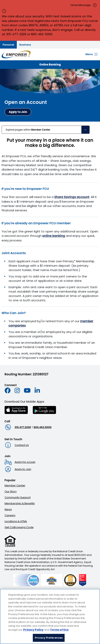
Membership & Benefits (20, 503)
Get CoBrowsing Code (19, 527)
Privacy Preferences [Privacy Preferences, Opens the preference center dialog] (49, 638)
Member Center (15, 485)
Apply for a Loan (25, 462)
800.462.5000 (43, 427)
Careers (10, 515)
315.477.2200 (23, 427)
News (8, 509)
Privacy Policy (33, 630)
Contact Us (22, 445)
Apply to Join (23, 469)
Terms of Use (59, 630)
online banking (54, 236)
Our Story (11, 491)
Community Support (18, 497)
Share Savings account (72, 197)
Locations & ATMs (16, 521)
